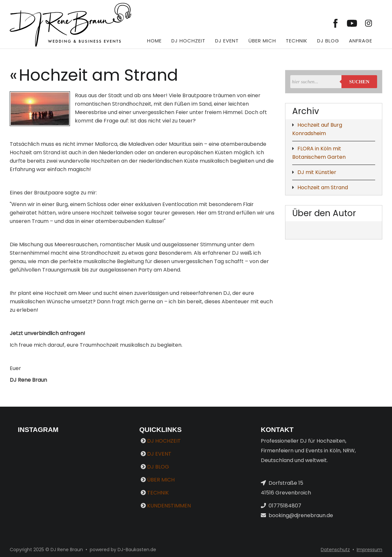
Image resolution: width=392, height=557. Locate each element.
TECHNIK (297, 41)
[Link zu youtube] (352, 23)
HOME (154, 41)
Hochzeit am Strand (323, 187)
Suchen (359, 82)
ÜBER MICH (262, 41)
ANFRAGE (361, 41)
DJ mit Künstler (317, 172)
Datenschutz (335, 550)
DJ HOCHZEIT (188, 41)
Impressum (369, 550)
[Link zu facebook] (335, 23)
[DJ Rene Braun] (70, 23)
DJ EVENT (227, 41)
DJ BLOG (328, 41)
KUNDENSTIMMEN (169, 506)
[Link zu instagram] (369, 23)
